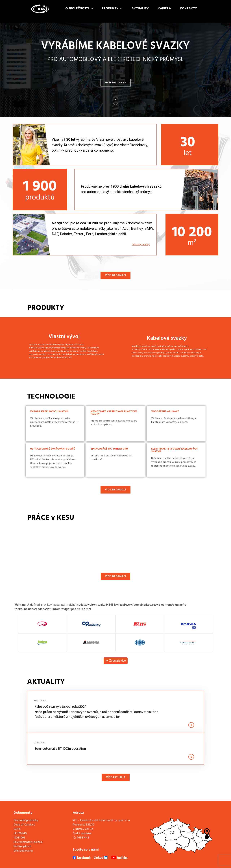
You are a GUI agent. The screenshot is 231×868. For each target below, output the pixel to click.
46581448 (83, 838)
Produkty (112, 9)
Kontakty (188, 9)
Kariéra (164, 9)
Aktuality (140, 9)
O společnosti (79, 9)
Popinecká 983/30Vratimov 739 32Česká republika (84, 829)
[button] (116, 661)
